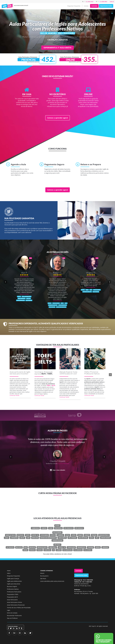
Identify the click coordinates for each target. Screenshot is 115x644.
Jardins (98, 547)
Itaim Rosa (47, 550)
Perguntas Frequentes (74, 6)
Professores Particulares (14, 592)
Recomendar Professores (14, 616)
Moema (25, 550)
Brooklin (32, 547)
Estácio (53, 535)
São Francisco (69, 528)
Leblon (22, 538)
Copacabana (44, 535)
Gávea (67, 535)
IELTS (44, 374)
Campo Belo (53, 547)
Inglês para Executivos (14, 584)
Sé (53, 550)
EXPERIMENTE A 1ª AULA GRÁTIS (57, 48)
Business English (12, 586)
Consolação (71, 547)
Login (9, 610)
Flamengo (60, 535)
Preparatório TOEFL (13, 594)
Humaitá (87, 535)
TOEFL (50, 374)
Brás (26, 547)
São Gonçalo (79, 528)
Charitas (44, 528)
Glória (74, 535)
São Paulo (57, 545)
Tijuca (91, 538)
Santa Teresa (62, 538)
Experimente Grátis (106, 6)
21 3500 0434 (90, 1)
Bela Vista (19, 547)
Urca (97, 538)
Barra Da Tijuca (10, 535)
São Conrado (72, 538)
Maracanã (35, 538)
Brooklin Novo (42, 547)
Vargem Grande (105, 538)
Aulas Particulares (12, 600)
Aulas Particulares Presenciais (16, 605)
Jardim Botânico (104, 535)
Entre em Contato (12, 613)
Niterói (57, 526)
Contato (86, 6)
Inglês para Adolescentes (14, 581)
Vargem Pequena (57, 540)
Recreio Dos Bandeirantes (48, 538)
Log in (112, 1)
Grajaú (80, 535)
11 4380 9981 (103, 1)
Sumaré (59, 550)
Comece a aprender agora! (58, 118)
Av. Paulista (10, 547)
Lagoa (7, 538)
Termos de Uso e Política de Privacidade (19, 608)
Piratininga (58, 528)
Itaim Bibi (90, 547)
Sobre (9, 573)
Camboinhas (35, 528)
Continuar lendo (14, 395)
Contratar (94, 6)
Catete (28, 535)
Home (9, 571)
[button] (6, 282)
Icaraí (51, 528)
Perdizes (32, 550)
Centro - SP (62, 547)
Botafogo (20, 535)
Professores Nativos (13, 589)
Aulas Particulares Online (14, 602)
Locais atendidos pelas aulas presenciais (52, 581)
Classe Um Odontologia (63, 464)
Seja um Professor (12, 618)
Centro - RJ (35, 535)
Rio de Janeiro (57, 532)
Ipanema (94, 535)
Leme (28, 538)
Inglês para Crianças (13, 579)
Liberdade (105, 547)
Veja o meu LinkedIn (59, 470)
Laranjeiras (14, 538)
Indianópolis (81, 547)
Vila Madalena (67, 550)
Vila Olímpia (88, 550)
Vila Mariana (78, 550)
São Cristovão (83, 538)
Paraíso (40, 550)
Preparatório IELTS (12, 597)
